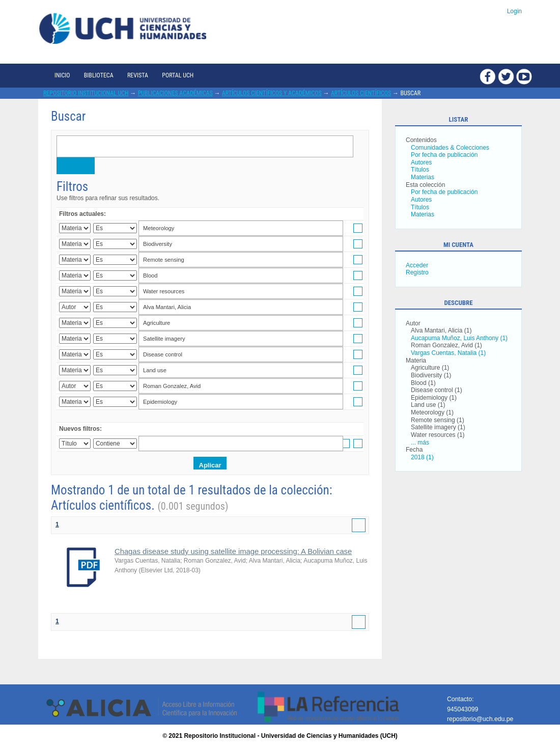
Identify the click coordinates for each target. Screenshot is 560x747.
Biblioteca (99, 75)
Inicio (62, 75)
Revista (138, 75)
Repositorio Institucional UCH (86, 93)
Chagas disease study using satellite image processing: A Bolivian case (233, 551)
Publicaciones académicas (175, 93)
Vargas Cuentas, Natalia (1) (448, 353)
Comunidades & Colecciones (450, 148)
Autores (421, 162)
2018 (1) (422, 457)
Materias (423, 177)
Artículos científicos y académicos (272, 93)
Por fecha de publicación (444, 155)
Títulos (420, 170)
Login (514, 11)
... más (420, 442)
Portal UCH (178, 75)
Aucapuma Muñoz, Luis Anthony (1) (459, 338)
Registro (417, 272)
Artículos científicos (361, 93)
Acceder (417, 265)
